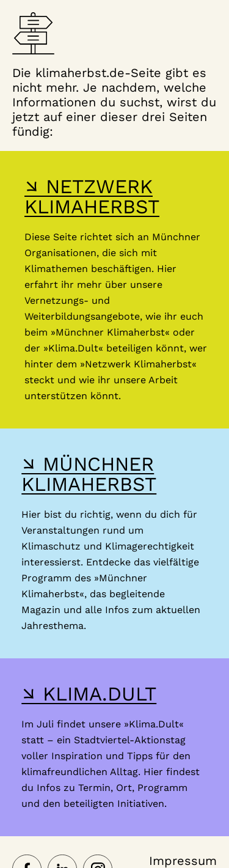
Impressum (183, 861)
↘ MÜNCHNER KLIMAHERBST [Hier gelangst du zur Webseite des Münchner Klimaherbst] (89, 474)
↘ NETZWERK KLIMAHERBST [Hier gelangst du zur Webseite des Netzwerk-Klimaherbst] (92, 197)
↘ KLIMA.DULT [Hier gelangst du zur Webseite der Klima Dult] (89, 694)
